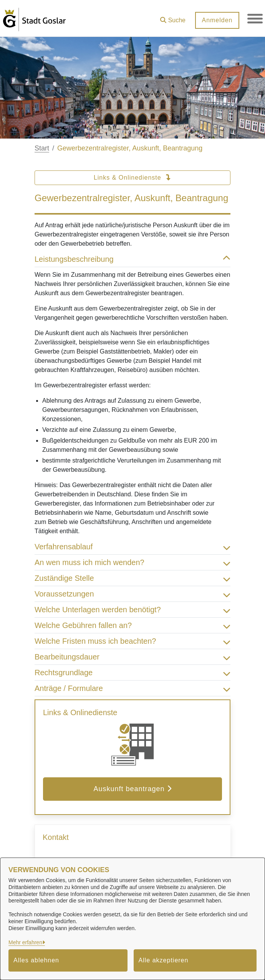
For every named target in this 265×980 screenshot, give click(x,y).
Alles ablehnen (36, 960)
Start (42, 148)
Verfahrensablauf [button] (132, 547)
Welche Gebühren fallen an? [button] (132, 625)
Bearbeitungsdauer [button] (132, 657)
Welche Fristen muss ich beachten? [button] (132, 641)
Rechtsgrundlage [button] (132, 673)
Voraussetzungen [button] (132, 594)
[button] (173, 17)
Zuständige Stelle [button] (132, 578)
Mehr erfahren (25, 942)
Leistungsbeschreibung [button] (132, 259)
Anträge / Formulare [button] (132, 688)
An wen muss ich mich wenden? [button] (132, 562)
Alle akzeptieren (164, 960)
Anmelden (217, 20)
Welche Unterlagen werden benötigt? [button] (132, 610)
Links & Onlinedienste (132, 178)
